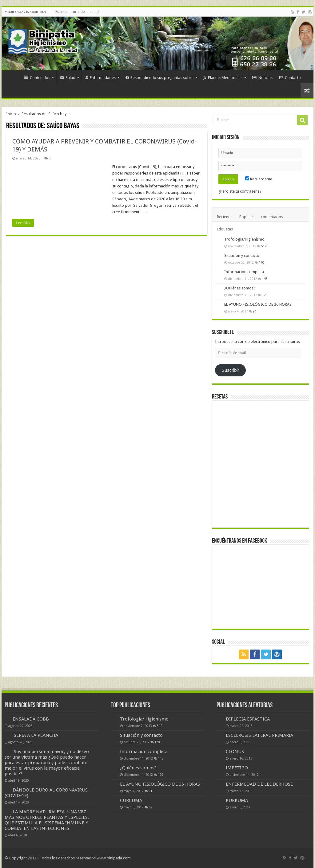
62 (150, 807)
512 (264, 246)
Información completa (244, 272)
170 (261, 262)
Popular (246, 217)
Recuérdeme (259, 179)
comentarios (272, 217)
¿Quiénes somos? (240, 288)
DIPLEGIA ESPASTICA (248, 719)
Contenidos (37, 78)
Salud (68, 78)
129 (265, 295)
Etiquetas (225, 229)
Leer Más (23, 223)
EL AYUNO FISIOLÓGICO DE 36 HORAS (258, 304)
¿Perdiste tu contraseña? (240, 191)
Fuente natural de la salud (77, 12)
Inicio (13, 77)
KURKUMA (237, 800)
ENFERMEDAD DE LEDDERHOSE (259, 784)
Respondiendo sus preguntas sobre (159, 78)
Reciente (224, 217)
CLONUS (235, 752)
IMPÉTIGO (237, 768)
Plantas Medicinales (223, 78)
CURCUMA (131, 800)
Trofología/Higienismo (244, 239)
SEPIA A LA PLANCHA (36, 735)
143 (265, 279)
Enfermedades (100, 78)
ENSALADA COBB (31, 719)
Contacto (290, 78)
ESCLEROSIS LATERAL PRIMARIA (259, 735)
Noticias (262, 78)
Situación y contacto (242, 255)
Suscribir (231, 370)
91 (255, 311)
